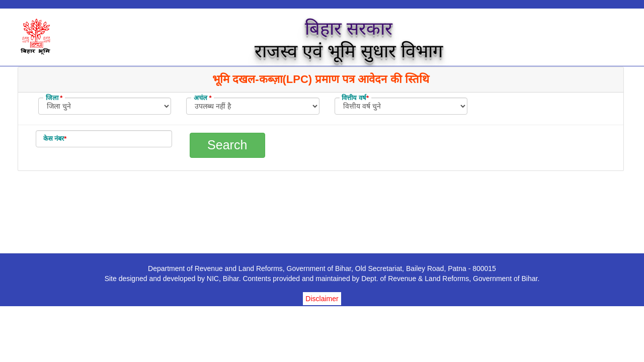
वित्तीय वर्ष (355, 98)
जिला (54, 98)
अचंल (203, 98)
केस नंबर (55, 139)
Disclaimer (322, 299)
